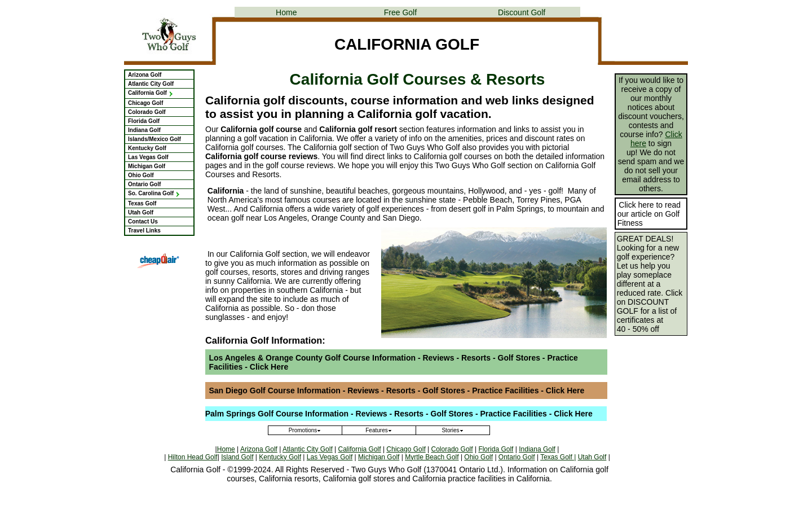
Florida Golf (144, 121)
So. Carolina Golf (154, 193)
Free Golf (400, 12)
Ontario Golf (144, 184)
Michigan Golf (147, 166)
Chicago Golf (145, 103)
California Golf (151, 93)
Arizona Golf (145, 75)
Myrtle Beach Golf (432, 457)
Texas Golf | (558, 457)
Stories (453, 430)
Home (286, 12)
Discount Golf (522, 12)
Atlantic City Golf (151, 84)
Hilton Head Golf (193, 457)
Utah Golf (141, 212)
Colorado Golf (147, 112)
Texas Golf (142, 203)
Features (379, 430)
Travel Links (144, 231)
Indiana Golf (144, 130)
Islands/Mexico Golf (155, 139)
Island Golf (237, 457)
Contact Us (143, 221)
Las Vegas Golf (148, 157)
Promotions (305, 430)
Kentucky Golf (147, 148)
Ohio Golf (141, 175)
